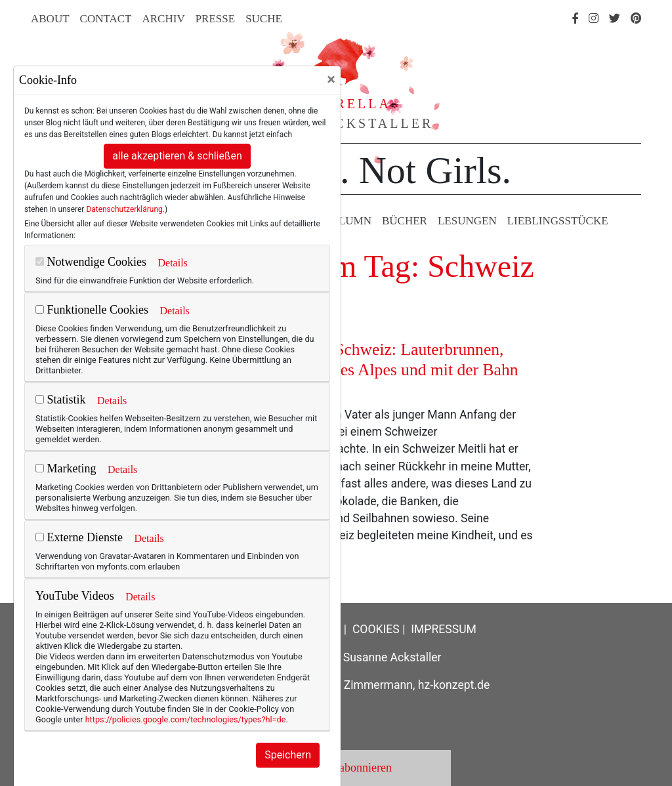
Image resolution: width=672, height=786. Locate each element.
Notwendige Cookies (91, 262)
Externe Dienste (79, 537)
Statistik (61, 400)
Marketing (66, 468)
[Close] (331, 79)
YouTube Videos (75, 596)
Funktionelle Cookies (92, 310)
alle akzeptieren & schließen (177, 156)
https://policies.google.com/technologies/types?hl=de (186, 719)
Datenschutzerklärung (124, 209)
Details (172, 263)
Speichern (288, 755)
